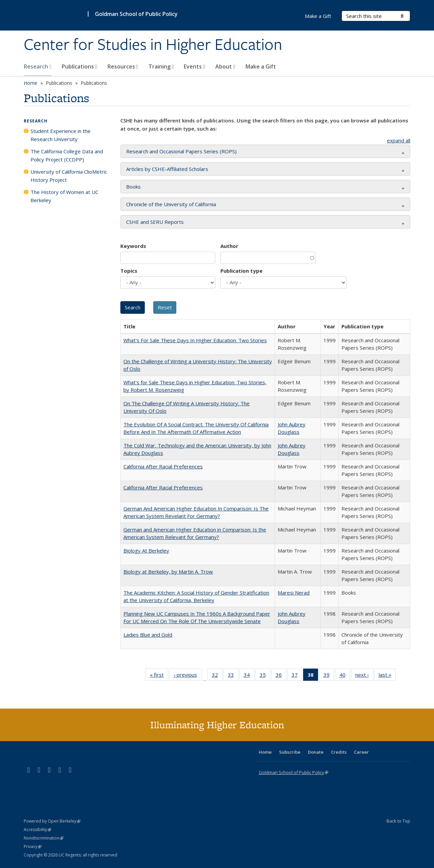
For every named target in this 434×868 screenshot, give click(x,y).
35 (265, 676)
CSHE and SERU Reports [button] (155, 222)
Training (161, 66)
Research (38, 66)
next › (364, 676)
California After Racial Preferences (163, 466)
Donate (316, 752)
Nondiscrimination (44, 838)
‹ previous (188, 676)
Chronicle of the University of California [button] (171, 204)
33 (233, 676)
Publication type (241, 271)
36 (281, 676)
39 (329, 676)
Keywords (133, 246)
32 (217, 676)
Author (229, 246)
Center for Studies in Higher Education (153, 45)
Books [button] (133, 187)
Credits (339, 752)
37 (297, 676)
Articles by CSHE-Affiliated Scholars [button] (167, 169)
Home (31, 83)
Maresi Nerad (294, 593)
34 (249, 676)
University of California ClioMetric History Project (69, 176)
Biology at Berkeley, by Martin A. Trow (168, 572)
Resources (123, 66)
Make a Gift (261, 66)
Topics (129, 271)
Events (194, 66)
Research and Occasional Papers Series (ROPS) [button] (181, 151)
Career (361, 752)
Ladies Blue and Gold (148, 635)
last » (387, 676)
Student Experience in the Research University (61, 135)
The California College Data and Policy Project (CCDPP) (67, 155)
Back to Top (398, 821)
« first (159, 676)
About (225, 66)
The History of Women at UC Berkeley (64, 196)
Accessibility (37, 830)
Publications (80, 66)
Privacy (33, 846)
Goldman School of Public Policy (136, 14)
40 (345, 676)
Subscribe (290, 752)
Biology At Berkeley (146, 551)
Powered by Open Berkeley (52, 821)
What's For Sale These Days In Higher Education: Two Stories (195, 340)
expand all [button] (399, 140)
